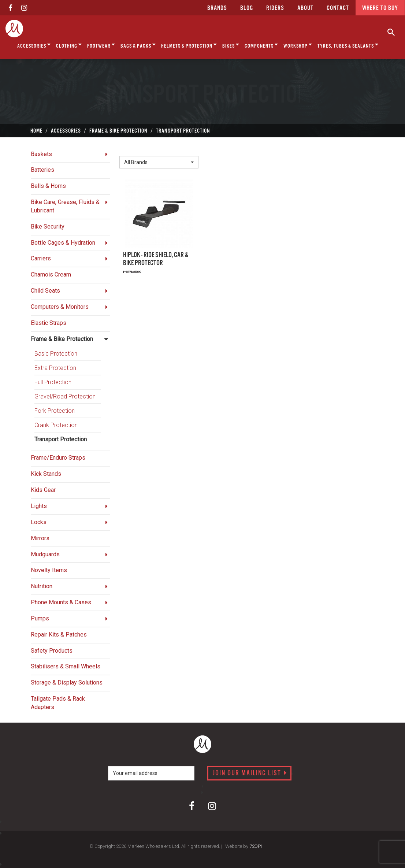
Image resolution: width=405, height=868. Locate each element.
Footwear (101, 45)
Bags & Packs (138, 45)
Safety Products (52, 651)
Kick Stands (46, 474)
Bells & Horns (48, 186)
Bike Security (48, 227)
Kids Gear (43, 490)
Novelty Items (49, 570)
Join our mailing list (250, 774)
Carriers (41, 258)
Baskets (41, 154)
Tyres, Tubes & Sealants (348, 45)
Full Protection (53, 382)
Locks (39, 522)
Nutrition (42, 586)
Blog (247, 8)
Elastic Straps (49, 323)
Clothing (69, 45)
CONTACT (338, 8)
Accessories (34, 45)
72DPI (256, 846)
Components (261, 45)
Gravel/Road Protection (65, 396)
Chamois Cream (51, 275)
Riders (275, 8)
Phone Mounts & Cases (61, 602)
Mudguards (45, 554)
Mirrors (40, 538)
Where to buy (380, 8)
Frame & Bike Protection (62, 339)
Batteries (42, 170)
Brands (217, 8)
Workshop (298, 45)
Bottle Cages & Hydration (63, 243)
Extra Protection (55, 368)
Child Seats (45, 291)
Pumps (40, 618)
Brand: (129, 150)
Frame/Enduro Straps (58, 458)
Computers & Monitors (60, 307)
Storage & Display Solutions (67, 682)
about (305, 8)
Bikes (231, 45)
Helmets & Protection (189, 45)
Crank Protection (56, 425)
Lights (39, 506)
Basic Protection (56, 354)
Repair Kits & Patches (59, 635)
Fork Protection (55, 411)
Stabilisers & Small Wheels (66, 666)
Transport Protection (61, 439)
